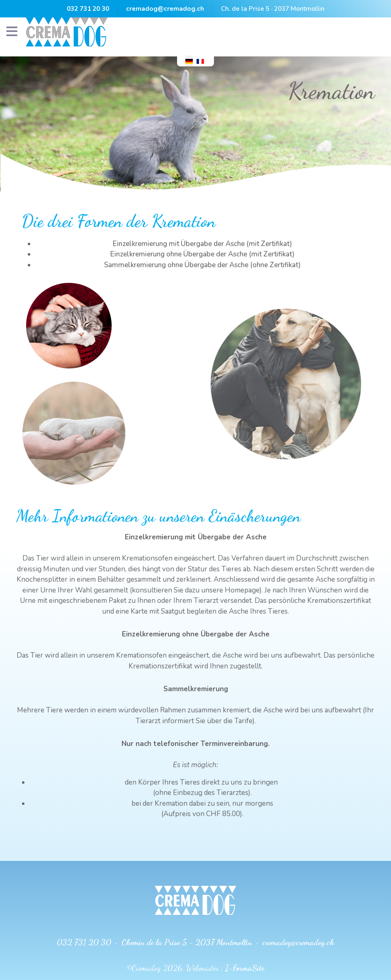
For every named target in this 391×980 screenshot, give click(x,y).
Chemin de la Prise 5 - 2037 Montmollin (187, 942)
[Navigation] (12, 32)
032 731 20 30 (88, 9)
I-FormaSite (244, 968)
